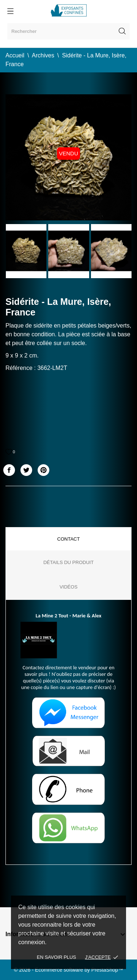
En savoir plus (56, 957)
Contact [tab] (69, 539)
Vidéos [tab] (68, 587)
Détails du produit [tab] (69, 562)
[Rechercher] (68, 31)
